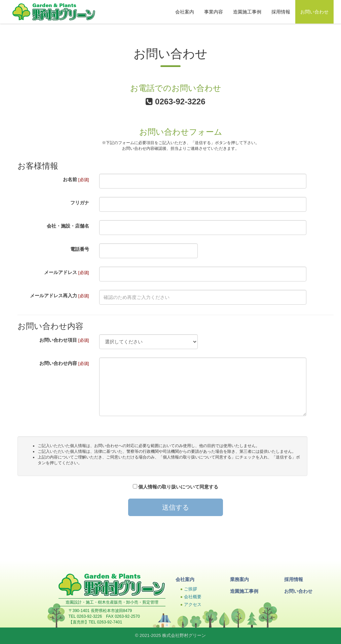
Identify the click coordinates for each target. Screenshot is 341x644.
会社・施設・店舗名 (68, 226)
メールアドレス (67, 272)
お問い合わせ (314, 12)
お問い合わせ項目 (64, 340)
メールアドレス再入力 (60, 296)
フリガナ (80, 203)
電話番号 (80, 249)
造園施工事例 (247, 12)
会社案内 (185, 12)
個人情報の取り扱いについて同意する (176, 487)
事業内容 (214, 12)
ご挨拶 (191, 589)
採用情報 (281, 12)
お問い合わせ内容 (64, 363)
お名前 (76, 179)
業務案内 (239, 579)
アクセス (193, 605)
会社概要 (193, 597)
